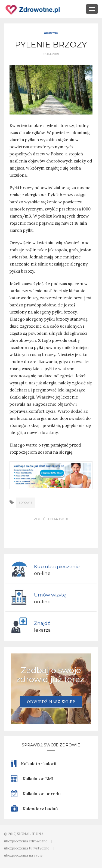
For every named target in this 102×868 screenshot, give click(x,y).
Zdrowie (51, 33)
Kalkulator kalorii (34, 764)
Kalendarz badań (34, 809)
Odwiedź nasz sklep (51, 702)
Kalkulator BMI (32, 779)
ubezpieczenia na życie (23, 855)
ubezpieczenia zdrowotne (26, 841)
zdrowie (25, 503)
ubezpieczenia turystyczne (27, 848)
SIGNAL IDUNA (30, 834)
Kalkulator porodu (36, 794)
